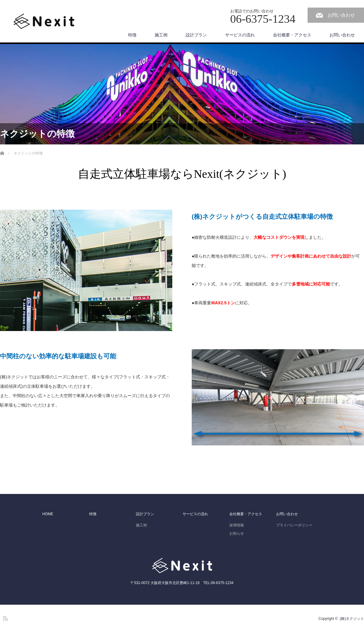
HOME (48, 514)
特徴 (132, 35)
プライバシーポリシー (294, 525)
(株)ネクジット (352, 619)
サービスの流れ (240, 35)
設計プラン (196, 35)
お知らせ (237, 533)
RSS (5, 617)
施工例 (161, 35)
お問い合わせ (341, 15)
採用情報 (237, 525)
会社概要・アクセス (292, 35)
